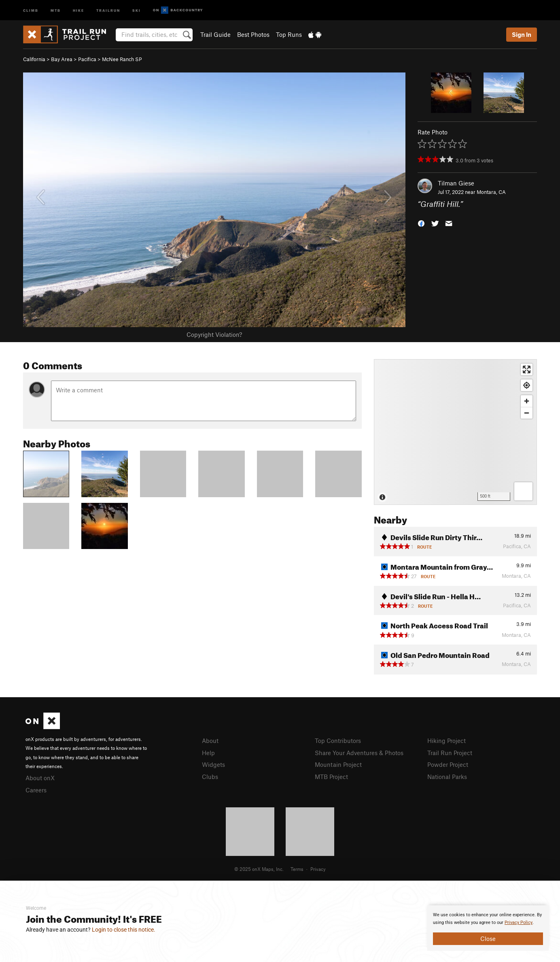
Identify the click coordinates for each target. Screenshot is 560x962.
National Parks (447, 777)
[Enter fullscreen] (527, 369)
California (34, 59)
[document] (488, 928)
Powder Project (448, 764)
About (210, 741)
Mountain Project (338, 764)
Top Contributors (338, 741)
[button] (421, 223)
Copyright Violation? (214, 334)
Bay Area (62, 59)
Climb (31, 10)
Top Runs (289, 34)
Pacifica (87, 59)
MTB (56, 10)
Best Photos (253, 34)
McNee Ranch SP (122, 59)
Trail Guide (215, 34)
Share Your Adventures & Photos (359, 753)
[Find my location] (527, 385)
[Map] (455, 432)
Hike (78, 10)
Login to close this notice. (124, 930)
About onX (40, 778)
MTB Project (331, 777)
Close (488, 939)
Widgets (213, 764)
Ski (137, 10)
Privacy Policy (519, 923)
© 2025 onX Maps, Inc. (259, 869)
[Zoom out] (527, 413)
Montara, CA (491, 192)
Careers (36, 790)
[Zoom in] (527, 401)
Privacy (318, 869)
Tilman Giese (456, 183)
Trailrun (108, 10)
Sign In (522, 34)
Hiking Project (447, 741)
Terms (297, 869)
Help (208, 753)
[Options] (523, 491)
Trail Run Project (450, 753)
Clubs (210, 777)
